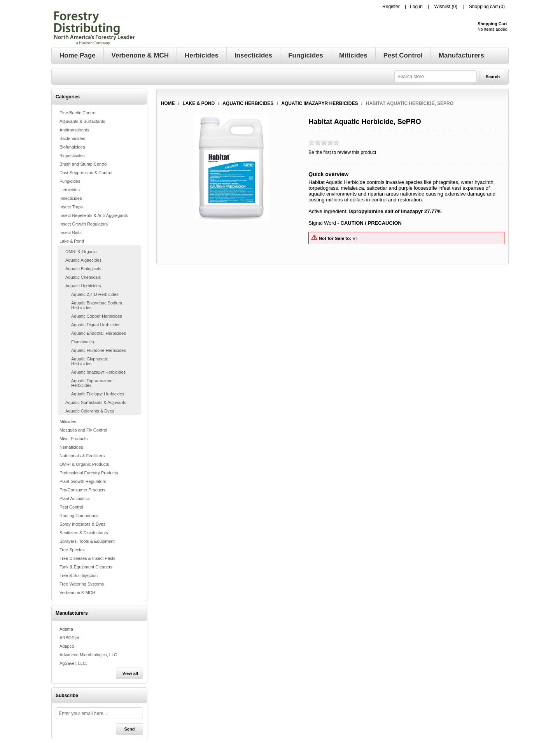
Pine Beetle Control (78, 113)
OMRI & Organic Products (84, 464)
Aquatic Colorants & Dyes (90, 411)
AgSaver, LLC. (73, 663)
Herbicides (70, 190)
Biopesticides (72, 156)
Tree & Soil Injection (79, 575)
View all (130, 673)
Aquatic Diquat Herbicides (96, 325)
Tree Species (72, 550)
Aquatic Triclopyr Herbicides (98, 394)
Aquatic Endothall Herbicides (99, 333)
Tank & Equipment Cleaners (86, 567)
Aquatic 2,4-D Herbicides (95, 294)
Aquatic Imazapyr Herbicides (98, 372)
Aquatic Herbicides (83, 286)
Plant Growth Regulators (83, 481)
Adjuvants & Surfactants (82, 121)
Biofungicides (72, 147)
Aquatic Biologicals (83, 269)
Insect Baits (71, 233)
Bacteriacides (72, 138)
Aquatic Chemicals (83, 277)
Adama (66, 629)
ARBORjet (69, 638)
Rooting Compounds (79, 516)
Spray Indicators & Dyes (82, 524)
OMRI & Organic (81, 252)
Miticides (68, 421)
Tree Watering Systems (82, 584)
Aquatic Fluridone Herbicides (99, 350)
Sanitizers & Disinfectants (84, 533)
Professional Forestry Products (89, 473)
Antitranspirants (74, 130)
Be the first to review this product (342, 152)
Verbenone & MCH (77, 593)
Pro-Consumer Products (82, 490)
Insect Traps (71, 207)
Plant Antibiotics (75, 498)
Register (391, 7)
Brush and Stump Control (84, 164)
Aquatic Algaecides (83, 260)
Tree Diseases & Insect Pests (87, 558)
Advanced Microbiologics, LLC (88, 655)
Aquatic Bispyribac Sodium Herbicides (97, 305)
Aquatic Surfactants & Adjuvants (96, 402)
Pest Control (71, 507)
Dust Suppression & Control (86, 173)
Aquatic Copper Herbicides (97, 316)
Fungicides (70, 181)
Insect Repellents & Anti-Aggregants (94, 215)
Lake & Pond (72, 241)
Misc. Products (73, 439)
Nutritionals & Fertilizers (82, 456)
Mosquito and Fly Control (83, 430)
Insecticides (71, 198)
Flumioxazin (83, 342)
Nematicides (71, 447)
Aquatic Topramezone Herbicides (92, 383)
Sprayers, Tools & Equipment (87, 541)
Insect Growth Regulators (84, 224)
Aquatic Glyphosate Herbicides (90, 361)
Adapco (67, 646)
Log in (416, 7)
